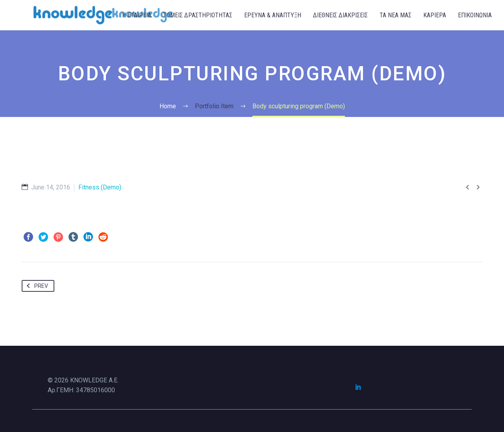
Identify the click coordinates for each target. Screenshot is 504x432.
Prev (36, 286)
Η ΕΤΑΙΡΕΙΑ (137, 15)
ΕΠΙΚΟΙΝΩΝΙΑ (475, 15)
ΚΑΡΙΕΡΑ (435, 15)
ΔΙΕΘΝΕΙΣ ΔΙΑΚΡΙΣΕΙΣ (340, 15)
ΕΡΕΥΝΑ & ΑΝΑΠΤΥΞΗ (273, 15)
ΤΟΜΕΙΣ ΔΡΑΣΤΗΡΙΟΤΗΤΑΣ (198, 15)
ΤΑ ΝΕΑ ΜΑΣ (396, 15)
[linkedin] (358, 387)
